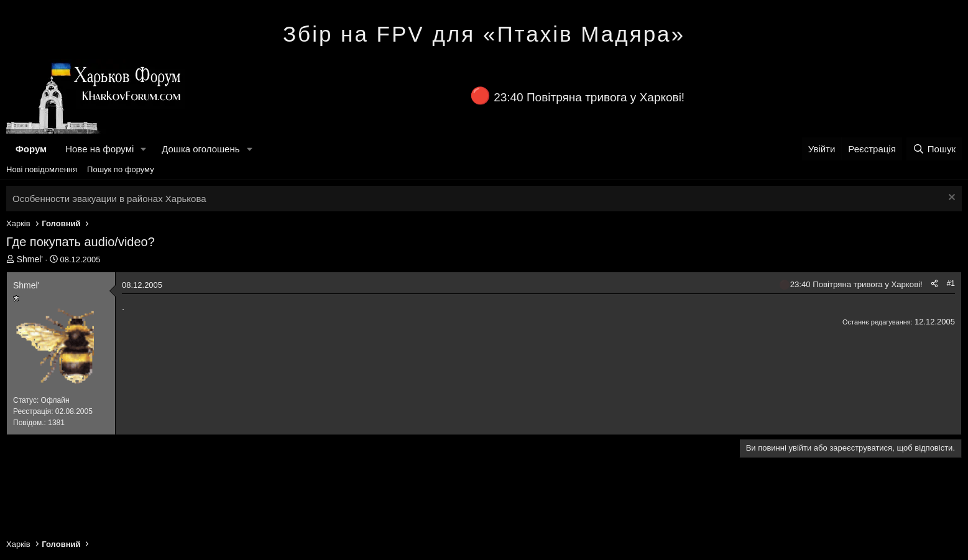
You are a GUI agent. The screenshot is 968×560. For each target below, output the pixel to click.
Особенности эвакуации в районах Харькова (109, 199)
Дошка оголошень (201, 149)
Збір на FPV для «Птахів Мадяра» (484, 34)
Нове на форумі (99, 149)
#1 (951, 283)
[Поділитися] (934, 284)
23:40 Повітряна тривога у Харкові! (589, 97)
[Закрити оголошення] (950, 199)
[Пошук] (934, 149)
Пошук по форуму (121, 169)
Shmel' (30, 259)
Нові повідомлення (42, 169)
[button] (144, 149)
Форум (31, 149)
